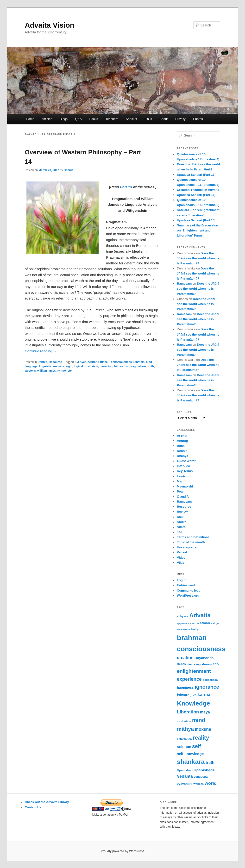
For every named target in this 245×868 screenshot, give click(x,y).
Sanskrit (131, 119)
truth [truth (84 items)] (210, 763)
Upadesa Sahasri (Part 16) (196, 195)
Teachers (112, 119)
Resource (55, 362)
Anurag (182, 441)
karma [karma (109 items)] (204, 695)
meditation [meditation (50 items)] (184, 721)
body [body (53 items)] (195, 629)
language (31, 366)
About (164, 119)
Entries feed (186, 585)
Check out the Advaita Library (47, 802)
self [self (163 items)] (197, 746)
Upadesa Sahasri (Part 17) (196, 175)
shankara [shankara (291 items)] (191, 762)
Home (30, 119)
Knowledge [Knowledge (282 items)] (194, 703)
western (30, 371)
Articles (47, 119)
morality (105, 366)
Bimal (181, 446)
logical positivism (86, 366)
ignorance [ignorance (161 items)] (207, 687)
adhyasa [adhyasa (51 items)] (183, 616)
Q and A (183, 496)
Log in (182, 580)
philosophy (120, 366)
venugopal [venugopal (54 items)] (201, 777)
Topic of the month (191, 542)
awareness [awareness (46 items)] (184, 629)
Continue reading (41, 351)
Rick (180, 517)
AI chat (182, 436)
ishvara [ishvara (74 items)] (183, 695)
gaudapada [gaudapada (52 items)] (210, 680)
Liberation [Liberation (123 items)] (188, 712)
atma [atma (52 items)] (195, 623)
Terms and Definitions (193, 537)
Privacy (180, 119)
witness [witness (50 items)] (198, 784)
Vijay (181, 563)
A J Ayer (80, 362)
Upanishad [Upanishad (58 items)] (185, 770)
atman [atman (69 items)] (205, 623)
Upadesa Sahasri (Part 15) (196, 220)
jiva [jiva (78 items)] (193, 695)
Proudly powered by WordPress (122, 851)
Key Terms (185, 471)
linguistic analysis (51, 366)
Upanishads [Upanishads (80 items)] (204, 770)
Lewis (181, 476)
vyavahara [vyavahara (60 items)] (185, 784)
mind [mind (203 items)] (199, 720)
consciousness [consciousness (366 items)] (201, 649)
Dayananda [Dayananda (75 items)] (204, 658)
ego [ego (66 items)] (216, 664)
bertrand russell (98, 362)
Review (182, 512)
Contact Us (33, 807)
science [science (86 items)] (184, 747)
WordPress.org (188, 596)
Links (148, 119)
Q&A (78, 119)
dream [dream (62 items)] (207, 664)
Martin (182, 481)
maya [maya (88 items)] (205, 712)
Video (181, 558)
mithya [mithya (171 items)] (185, 729)
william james (47, 371)
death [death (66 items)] (181, 664)
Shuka (182, 522)
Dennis (69, 170)
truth (151, 366)
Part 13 (126, 187)
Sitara (181, 527)
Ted (180, 532)
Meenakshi (185, 486)
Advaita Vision (50, 25)
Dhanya (183, 456)
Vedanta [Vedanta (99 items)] (185, 776)
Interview (184, 466)
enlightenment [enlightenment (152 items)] (194, 671)
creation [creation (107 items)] (185, 658)
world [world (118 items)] (211, 783)
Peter (181, 491)
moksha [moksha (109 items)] (203, 729)
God (149, 362)
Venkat (182, 552)
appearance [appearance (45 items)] (184, 623)
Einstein (139, 362)
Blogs (64, 119)
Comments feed (189, 590)
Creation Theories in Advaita (198, 190)
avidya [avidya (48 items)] (215, 623)
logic (69, 366)
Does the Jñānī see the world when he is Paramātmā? (198, 258)
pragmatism (138, 366)
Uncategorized (188, 547)
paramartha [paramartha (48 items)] (184, 739)
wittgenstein (66, 371)
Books (94, 119)
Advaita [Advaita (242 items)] (200, 615)
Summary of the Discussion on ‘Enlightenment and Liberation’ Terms (198, 230)
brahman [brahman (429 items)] (192, 638)
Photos (198, 119)
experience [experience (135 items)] (189, 679)
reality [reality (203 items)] (201, 738)
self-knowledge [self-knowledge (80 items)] (190, 754)
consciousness (121, 362)
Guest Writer (186, 461)
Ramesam (184, 284)
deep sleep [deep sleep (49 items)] (194, 664)
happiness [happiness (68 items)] (185, 687)
